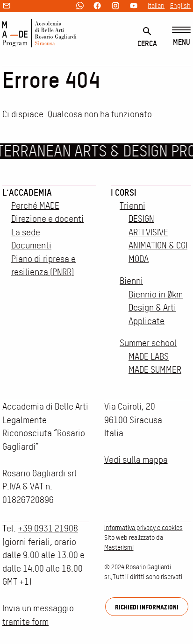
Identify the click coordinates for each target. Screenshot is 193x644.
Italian (156, 6)
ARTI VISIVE (148, 232)
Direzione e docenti (47, 219)
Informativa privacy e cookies (143, 528)
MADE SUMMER (155, 370)
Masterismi (119, 547)
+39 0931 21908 (48, 528)
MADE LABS (149, 357)
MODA (139, 259)
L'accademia (27, 192)
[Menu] (181, 37)
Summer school (148, 343)
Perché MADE (35, 206)
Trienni (132, 206)
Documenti (31, 245)
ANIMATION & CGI (158, 245)
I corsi (124, 192)
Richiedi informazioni (147, 607)
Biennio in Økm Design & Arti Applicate (156, 308)
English (180, 6)
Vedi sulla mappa (136, 460)
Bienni (131, 281)
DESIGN (141, 219)
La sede (26, 232)
